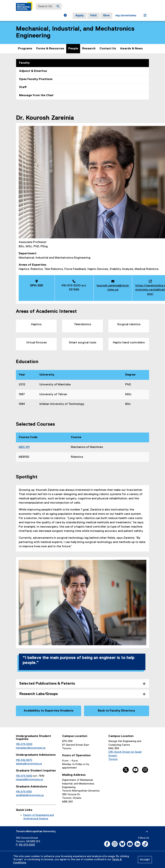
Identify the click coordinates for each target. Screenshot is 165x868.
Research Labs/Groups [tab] (38, 694)
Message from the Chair (36, 95)
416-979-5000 (24, 776)
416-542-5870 (24, 760)
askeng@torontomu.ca (29, 764)
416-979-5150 (24, 792)
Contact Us (108, 49)
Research (89, 49)
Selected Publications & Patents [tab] (47, 684)
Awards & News (131, 49)
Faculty (24, 63)
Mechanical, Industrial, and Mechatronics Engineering (75, 32)
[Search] (58, 6)
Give (106, 16)
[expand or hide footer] (147, 832)
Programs (25, 49)
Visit (93, 16)
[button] (65, 16)
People (73, 49)
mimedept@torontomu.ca (31, 748)
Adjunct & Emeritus (33, 71)
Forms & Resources (50, 49)
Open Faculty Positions (36, 79)
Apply (80, 16)
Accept (145, 860)
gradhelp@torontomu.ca (30, 795)
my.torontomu (126, 16)
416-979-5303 (24, 744)
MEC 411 (24, 447)
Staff (23, 87)
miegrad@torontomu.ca (29, 779)
